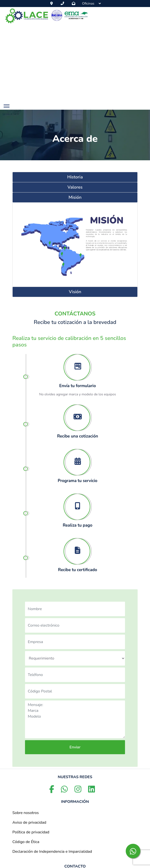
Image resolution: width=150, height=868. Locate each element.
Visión (75, 292)
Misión (75, 197)
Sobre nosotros (26, 813)
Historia (75, 177)
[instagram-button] (78, 791)
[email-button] (75, 4)
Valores (75, 187)
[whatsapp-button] (133, 851)
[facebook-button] (52, 791)
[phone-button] (63, 4)
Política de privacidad (31, 832)
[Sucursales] (91, 4)
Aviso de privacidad (29, 822)
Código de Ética (26, 842)
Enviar (75, 747)
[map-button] (53, 4)
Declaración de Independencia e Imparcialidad (52, 852)
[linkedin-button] (92, 791)
